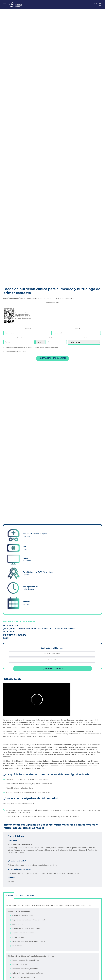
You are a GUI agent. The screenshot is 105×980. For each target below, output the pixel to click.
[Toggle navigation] (5, 4)
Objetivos (9, 632)
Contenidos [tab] (9, 896)
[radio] (52, 654)
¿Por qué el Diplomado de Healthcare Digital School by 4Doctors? (40, 629)
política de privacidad (15, 351)
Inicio (5, 298)
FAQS (6, 638)
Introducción (11, 626)
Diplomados (14, 298)
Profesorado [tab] (20, 895)
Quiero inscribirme (53, 669)
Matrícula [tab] (30, 895)
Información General (15, 635)
